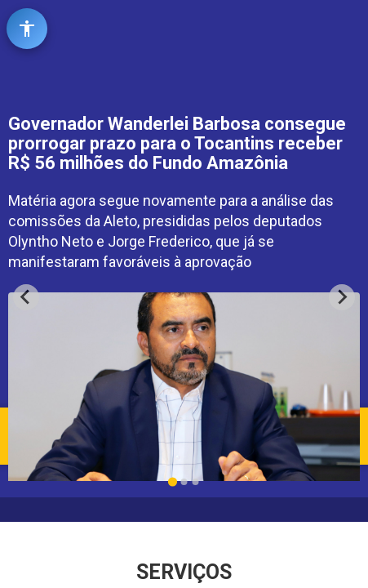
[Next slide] (342, 297)
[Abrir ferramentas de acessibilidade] (27, 29)
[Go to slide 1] (173, 481)
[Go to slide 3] (196, 482)
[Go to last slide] (26, 297)
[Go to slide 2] (184, 482)
